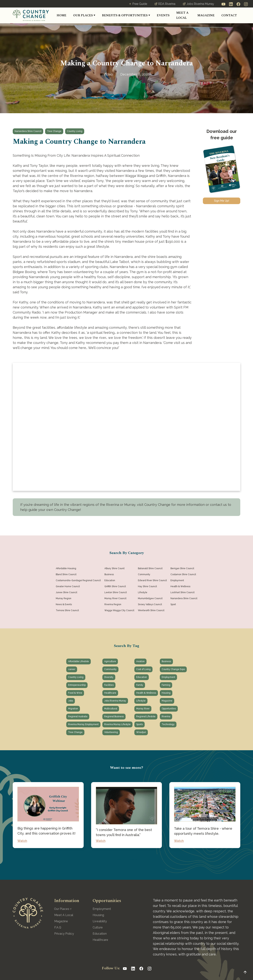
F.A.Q (58, 927)
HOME (62, 15)
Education (100, 934)
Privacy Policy (64, 934)
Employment (102, 909)
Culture (98, 927)
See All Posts (127, 860)
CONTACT (229, 15)
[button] (84, 15)
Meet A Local (64, 915)
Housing (98, 915)
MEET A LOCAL (182, 15)
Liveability (100, 921)
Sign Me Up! (222, 201)
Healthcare (100, 940)
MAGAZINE (206, 15)
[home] (31, 15)
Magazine (61, 921)
